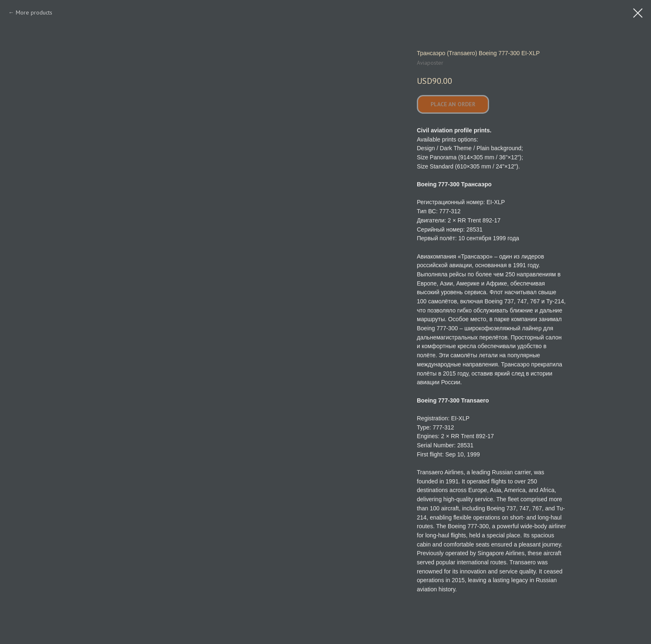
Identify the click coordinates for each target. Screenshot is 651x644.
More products (34, 12)
